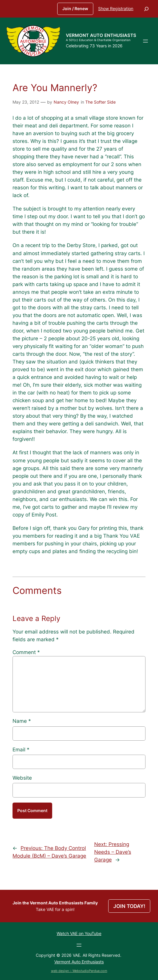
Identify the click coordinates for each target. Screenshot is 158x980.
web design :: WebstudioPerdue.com (79, 971)
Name (22, 721)
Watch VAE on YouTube (79, 933)
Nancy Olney (66, 102)
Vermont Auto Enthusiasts (101, 35)
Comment (26, 652)
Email (21, 750)
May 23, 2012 (26, 102)
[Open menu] (145, 41)
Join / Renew (75, 8)
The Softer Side (100, 102)
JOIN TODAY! (129, 906)
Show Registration (116, 8)
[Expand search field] (146, 9)
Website (22, 778)
